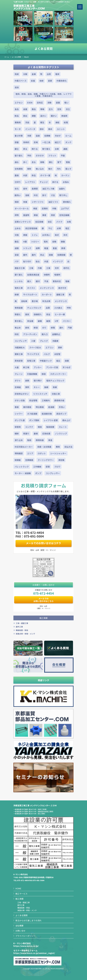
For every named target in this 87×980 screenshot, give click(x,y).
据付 (38, 281)
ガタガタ (40, 155)
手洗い (62, 407)
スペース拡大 (35, 347)
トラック (27, 248)
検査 (35, 208)
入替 (33, 341)
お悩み (66, 182)
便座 (36, 215)
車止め (26, 57)
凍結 (57, 122)
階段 (29, 440)
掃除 (29, 169)
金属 (25, 109)
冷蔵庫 (55, 341)
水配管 (57, 354)
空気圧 (40, 103)
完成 (17, 74)
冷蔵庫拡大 (20, 347)
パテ (17, 261)
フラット (52, 155)
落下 (59, 162)
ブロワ (57, 467)
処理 (66, 122)
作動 (54, 208)
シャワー (19, 414)
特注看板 (40, 407)
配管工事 (31, 361)
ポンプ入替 (20, 420)
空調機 (47, 136)
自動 (54, 242)
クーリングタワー (46, 460)
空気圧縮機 (64, 215)
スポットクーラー (58, 374)
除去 (34, 175)
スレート (63, 427)
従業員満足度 (33, 275)
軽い (66, 103)
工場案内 (46, 400)
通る (17, 162)
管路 (68, 162)
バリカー (67, 321)
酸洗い (18, 195)
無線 (46, 387)
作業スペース (21, 81)
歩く (25, 162)
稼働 (63, 242)
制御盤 (18, 460)
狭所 (27, 387)
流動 (49, 103)
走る (34, 162)
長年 (25, 189)
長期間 (35, 189)
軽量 (46, 248)
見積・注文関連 (44, 447)
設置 (67, 361)
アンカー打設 (52, 367)
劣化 (17, 189)
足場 (36, 142)
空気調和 (19, 169)
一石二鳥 (46, 142)
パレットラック (22, 467)
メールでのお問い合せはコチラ (43, 543)
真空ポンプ (61, 414)
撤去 (17, 242)
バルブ (47, 354)
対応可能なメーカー (24, 447)
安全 (48, 314)
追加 (17, 87)
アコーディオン (30, 334)
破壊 (40, 321)
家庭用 (64, 116)
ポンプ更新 (34, 420)
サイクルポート (30, 294)
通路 (65, 149)
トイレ (35, 235)
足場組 (18, 387)
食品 (17, 109)
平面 (63, 155)
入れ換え (58, 308)
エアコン (50, 347)
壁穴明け (38, 381)
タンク (68, 142)
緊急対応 (57, 281)
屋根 (36, 433)
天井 (57, 268)
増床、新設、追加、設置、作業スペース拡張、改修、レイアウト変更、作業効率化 (43, 95)
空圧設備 (39, 222)
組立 (58, 361)
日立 (68, 109)
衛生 (42, 122)
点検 (59, 228)
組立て (58, 142)
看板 (17, 407)
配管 (48, 467)
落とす (68, 169)
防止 (42, 255)
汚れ (59, 169)
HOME (18, 888)
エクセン (19, 103)
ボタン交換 (20, 400)
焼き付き (62, 288)
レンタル (19, 281)
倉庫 (34, 74)
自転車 (24, 301)
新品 (17, 116)
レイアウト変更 (51, 420)
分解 (25, 74)
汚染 (27, 122)
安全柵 (30, 321)
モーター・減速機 (23, 473)
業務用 (18, 122)
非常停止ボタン (22, 394)
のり (44, 328)
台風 (69, 222)
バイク (59, 222)
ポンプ (38, 473)
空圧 (50, 222)
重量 (55, 248)
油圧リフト (53, 202)
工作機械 (37, 467)
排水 (42, 129)
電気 (46, 242)
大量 (17, 367)
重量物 (26, 215)
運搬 (17, 248)
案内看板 (27, 407)
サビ (50, 228)
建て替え (19, 275)
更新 (60, 347)
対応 (36, 195)
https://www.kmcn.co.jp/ (26, 946)
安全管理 (33, 400)
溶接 (27, 195)
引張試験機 (32, 374)
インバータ (30, 129)
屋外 (25, 255)
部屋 (17, 142)
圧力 (51, 109)
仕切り (18, 182)
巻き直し (19, 321)
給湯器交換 (47, 414)
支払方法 (68, 447)
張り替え (19, 155)
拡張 (33, 81)
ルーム (68, 136)
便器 (25, 235)
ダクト (18, 381)
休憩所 (47, 275)
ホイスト (31, 288)
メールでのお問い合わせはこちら (43, 600)
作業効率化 (62, 81)
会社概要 (19, 926)
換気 (27, 314)
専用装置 (19, 308)
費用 (58, 447)
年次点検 (46, 301)
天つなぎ (67, 367)
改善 (25, 202)
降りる (35, 149)
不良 (46, 281)
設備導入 (38, 314)
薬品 (34, 109)
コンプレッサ (21, 341)
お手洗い (46, 235)
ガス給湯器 (32, 414)
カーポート (47, 294)
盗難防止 (56, 334)
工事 (48, 268)
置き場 (35, 301)
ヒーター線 (60, 314)
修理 (53, 328)
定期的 (45, 208)
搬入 (29, 281)
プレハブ (44, 341)
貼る (38, 261)
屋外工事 (19, 627)
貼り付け (27, 261)
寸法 (53, 195)
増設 (40, 427)
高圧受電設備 (31, 228)
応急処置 (46, 433)
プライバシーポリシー (25, 936)
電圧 (67, 228)
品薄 (48, 308)
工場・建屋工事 (22, 623)
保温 (50, 440)
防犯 (17, 334)
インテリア (58, 261)
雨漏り (26, 433)
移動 (42, 162)
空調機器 (29, 460)
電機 (67, 281)
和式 (57, 235)
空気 (59, 109)
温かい (43, 116)
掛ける (55, 182)
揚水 (50, 129)
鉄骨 (63, 248)
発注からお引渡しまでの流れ (28, 920)
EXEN (30, 103)
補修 (17, 433)
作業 (40, 268)
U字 (57, 321)
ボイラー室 (45, 175)
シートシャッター (58, 453)
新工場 (26, 367)
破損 (48, 321)
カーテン (65, 175)
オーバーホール (22, 208)
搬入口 (45, 334)
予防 (29, 155)
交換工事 (56, 394)
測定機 (61, 460)
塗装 (17, 255)
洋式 (65, 235)
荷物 (17, 215)
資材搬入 (67, 202)
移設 (44, 374)
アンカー (38, 367)
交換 (17, 235)
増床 (57, 74)
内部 (25, 175)
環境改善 (40, 440)
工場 (31, 268)
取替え (18, 314)
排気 (27, 328)
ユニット (61, 129)
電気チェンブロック (55, 381)
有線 (55, 387)
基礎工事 (60, 294)
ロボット (42, 453)
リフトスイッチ (40, 394)
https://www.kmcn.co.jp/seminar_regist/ (34, 953)
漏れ (61, 328)
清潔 (53, 215)
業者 (44, 215)
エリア (30, 453)
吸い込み (40, 169)
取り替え (46, 149)
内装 (46, 261)
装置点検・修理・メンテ (25, 634)
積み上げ (66, 420)
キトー (37, 387)
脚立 (17, 149)
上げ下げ (65, 208)
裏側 (17, 175)
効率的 (26, 142)
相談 (17, 202)
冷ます (58, 136)
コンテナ (29, 427)
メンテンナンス (47, 288)
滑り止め (19, 440)
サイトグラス (33, 354)
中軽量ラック (46, 361)
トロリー (35, 242)
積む (51, 162)
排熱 (27, 381)
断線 (17, 294)
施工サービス (21, 894)
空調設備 (61, 255)
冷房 (29, 136)
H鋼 (25, 242)
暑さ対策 (19, 136)
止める (18, 228)
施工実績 (19, 899)
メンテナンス (61, 301)
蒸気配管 (19, 361)
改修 (41, 81)
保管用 (18, 427)
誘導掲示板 (59, 400)
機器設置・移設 (22, 630)
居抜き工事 (20, 268)
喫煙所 (57, 275)
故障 (38, 248)
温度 (38, 136)
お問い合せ (20, 931)
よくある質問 (17, 57)
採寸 (44, 195)
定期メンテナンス (23, 222)
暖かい (54, 116)
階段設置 (50, 427)
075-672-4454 (43, 593)
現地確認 (19, 453)
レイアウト (30, 182)
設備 (51, 255)
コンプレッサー (53, 473)
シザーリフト (38, 202)
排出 (25, 116)
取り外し (63, 195)
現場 (42, 109)
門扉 (70, 328)
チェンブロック (34, 308)
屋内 (34, 255)
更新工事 (19, 354)
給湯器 (51, 407)
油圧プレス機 (48, 189)
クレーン (19, 374)
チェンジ (44, 182)
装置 (58, 103)
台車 (57, 149)
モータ (18, 129)
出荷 (49, 74)
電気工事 (19, 288)
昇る (25, 149)
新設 (36, 328)
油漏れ (62, 189)
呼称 (69, 308)
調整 (34, 116)
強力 (50, 169)
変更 (50, 81)
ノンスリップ (61, 433)
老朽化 (66, 268)
